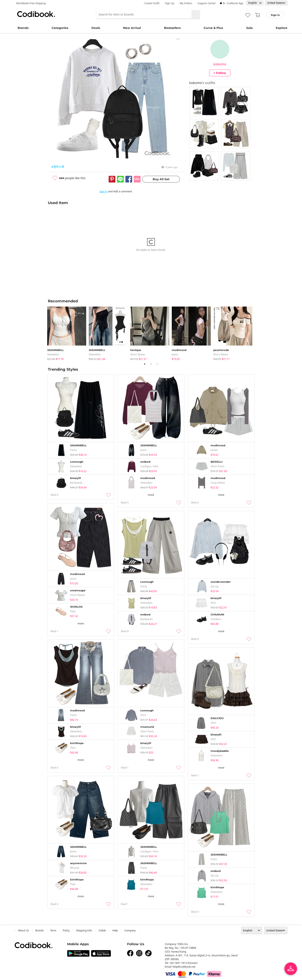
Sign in (103, 191)
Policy (66, 930)
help (115, 930)
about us (23, 930)
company (130, 930)
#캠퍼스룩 (58, 167)
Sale (249, 28)
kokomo (220, 64)
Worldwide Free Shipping (31, 3)
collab (102, 930)
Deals (96, 28)
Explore (282, 28)
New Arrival (132, 28)
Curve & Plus (213, 28)
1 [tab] (145, 364)
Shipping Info (84, 930)
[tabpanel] (68, 333)
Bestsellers (172, 28)
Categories (60, 28)
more (151, 495)
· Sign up (169, 3)
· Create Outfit (151, 3)
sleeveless (53, 354)
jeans (175, 354)
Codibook (36, 14)
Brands (23, 28)
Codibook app (235, 3)
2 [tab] (151, 364)
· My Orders (185, 3)
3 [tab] (157, 364)
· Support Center (206, 3)
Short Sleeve (138, 354)
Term (53, 930)
